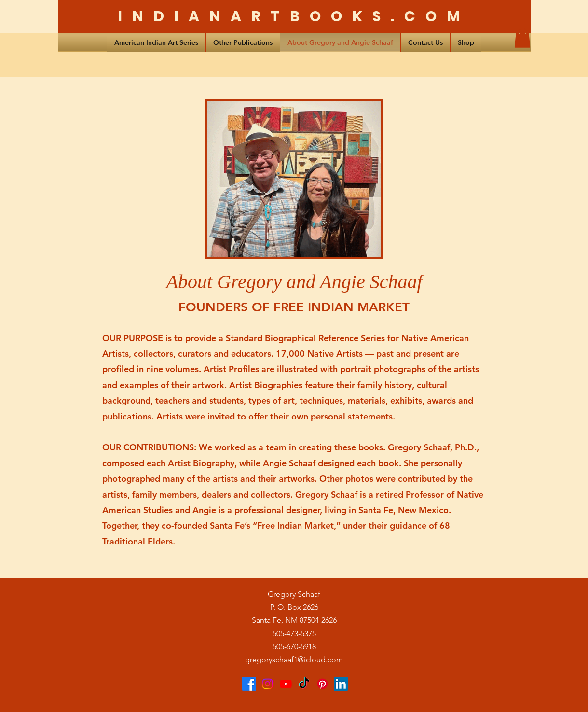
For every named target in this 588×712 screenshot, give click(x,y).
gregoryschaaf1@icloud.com (294, 660)
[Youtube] (286, 684)
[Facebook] (249, 684)
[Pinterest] (322, 684)
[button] (522, 38)
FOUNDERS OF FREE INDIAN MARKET (294, 307)
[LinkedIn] (341, 684)
